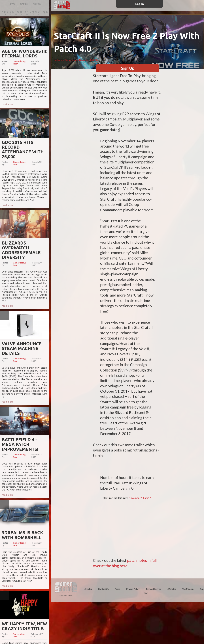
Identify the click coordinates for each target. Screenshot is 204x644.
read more (8, 104)
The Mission (188, 589)
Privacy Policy (133, 589)
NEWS (12, 4)
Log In (140, 4)
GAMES (24, 4)
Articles (88, 589)
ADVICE (37, 4)
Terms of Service (153, 589)
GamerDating (72, 60)
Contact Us (103, 589)
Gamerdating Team (19, 63)
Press (117, 589)
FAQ (146, 593)
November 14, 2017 (140, 498)
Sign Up (128, 68)
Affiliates (172, 589)
